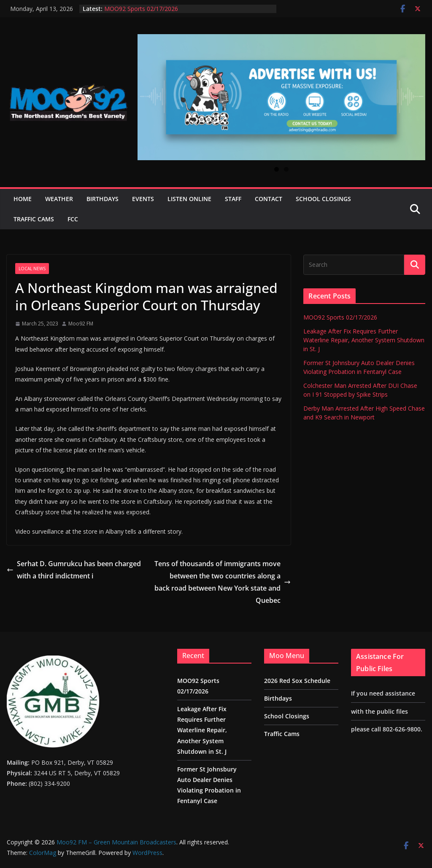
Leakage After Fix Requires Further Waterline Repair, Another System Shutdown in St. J (364, 340)
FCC (73, 219)
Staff (233, 199)
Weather (59, 199)
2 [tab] (286, 169)
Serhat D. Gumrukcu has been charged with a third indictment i (74, 570)
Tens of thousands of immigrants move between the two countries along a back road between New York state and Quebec (223, 582)
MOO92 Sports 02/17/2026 (141, 9)
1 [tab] (277, 169)
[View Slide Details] (281, 97)
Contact (269, 199)
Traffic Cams (34, 219)
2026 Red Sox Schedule (297, 681)
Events (143, 199)
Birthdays (103, 199)
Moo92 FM (81, 324)
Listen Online (189, 199)
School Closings (323, 199)
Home (23, 199)
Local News (32, 269)
